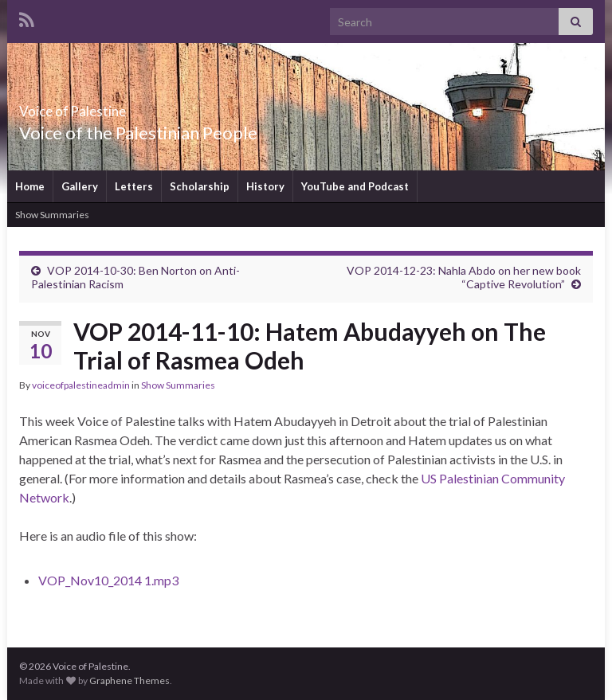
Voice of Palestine (109, 106)
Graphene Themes (129, 680)
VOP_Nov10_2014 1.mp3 (108, 580)
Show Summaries (52, 215)
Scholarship (200, 186)
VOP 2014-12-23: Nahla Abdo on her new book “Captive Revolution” (464, 277)
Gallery (80, 186)
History (265, 186)
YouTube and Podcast (355, 186)
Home (30, 186)
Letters (134, 186)
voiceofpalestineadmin (81, 385)
